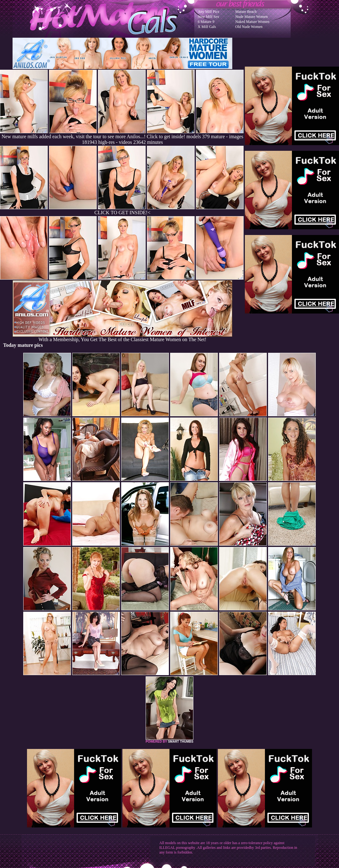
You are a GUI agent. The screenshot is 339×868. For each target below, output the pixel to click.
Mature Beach (246, 12)
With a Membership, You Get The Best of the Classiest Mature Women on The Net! (122, 337)
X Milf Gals (207, 27)
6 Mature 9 (206, 22)
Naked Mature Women (253, 22)
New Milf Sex (208, 17)
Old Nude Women (249, 27)
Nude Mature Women (252, 17)
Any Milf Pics (208, 12)
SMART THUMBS (181, 742)
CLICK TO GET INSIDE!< (122, 213)
